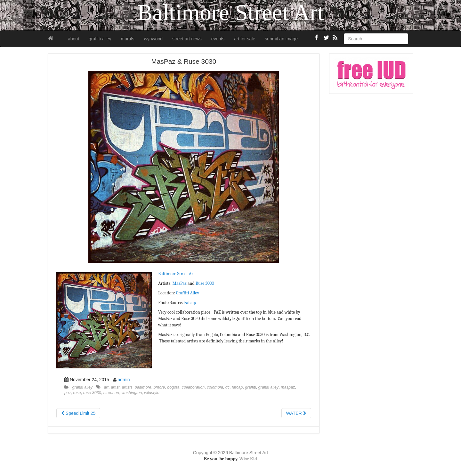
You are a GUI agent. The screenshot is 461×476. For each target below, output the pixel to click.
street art (111, 393)
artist (115, 387)
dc (227, 387)
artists (127, 387)
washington (132, 393)
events (218, 39)
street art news (187, 39)
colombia (215, 387)
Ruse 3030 (205, 283)
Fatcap (190, 303)
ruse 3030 (92, 393)
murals (128, 39)
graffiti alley (100, 39)
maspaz (288, 387)
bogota (173, 387)
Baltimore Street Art (176, 274)
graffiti (250, 387)
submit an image (281, 39)
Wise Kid (248, 459)
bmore (159, 387)
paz (68, 393)
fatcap (237, 387)
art (106, 387)
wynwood (153, 39)
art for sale (245, 39)
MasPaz (180, 283)
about (73, 39)
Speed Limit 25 (78, 413)
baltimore (143, 387)
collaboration (193, 387)
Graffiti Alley (188, 293)
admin (124, 380)
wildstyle (152, 393)
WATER (296, 413)
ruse (77, 393)
